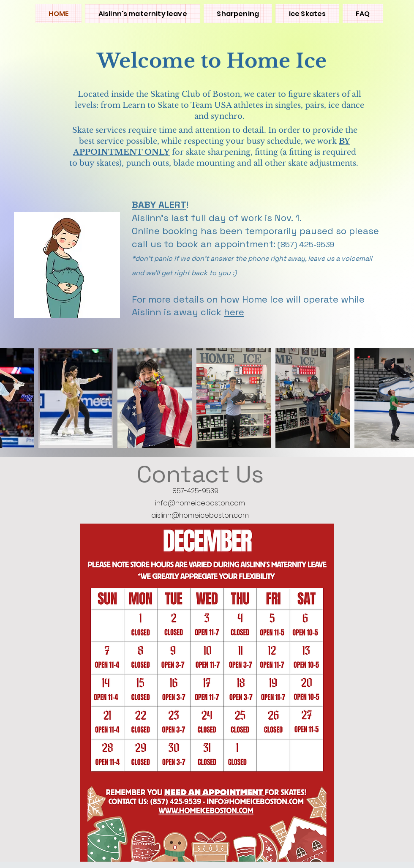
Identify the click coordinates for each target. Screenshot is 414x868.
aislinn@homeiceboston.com (200, 515)
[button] (307, 14)
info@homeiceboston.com (200, 503)
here (234, 312)
